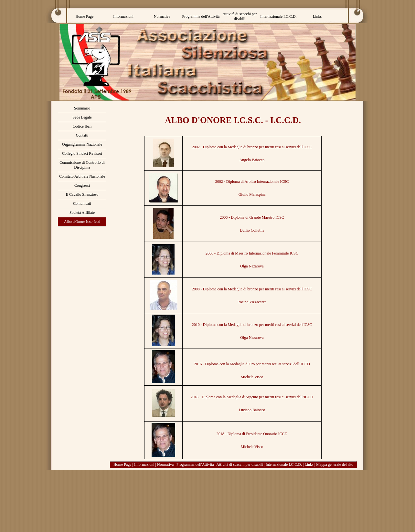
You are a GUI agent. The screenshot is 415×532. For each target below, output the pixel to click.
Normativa (165, 464)
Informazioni (144, 464)
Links (309, 464)
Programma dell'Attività (195, 464)
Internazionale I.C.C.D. (284, 464)
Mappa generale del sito (335, 464)
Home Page (122, 464)
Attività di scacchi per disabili (239, 464)
